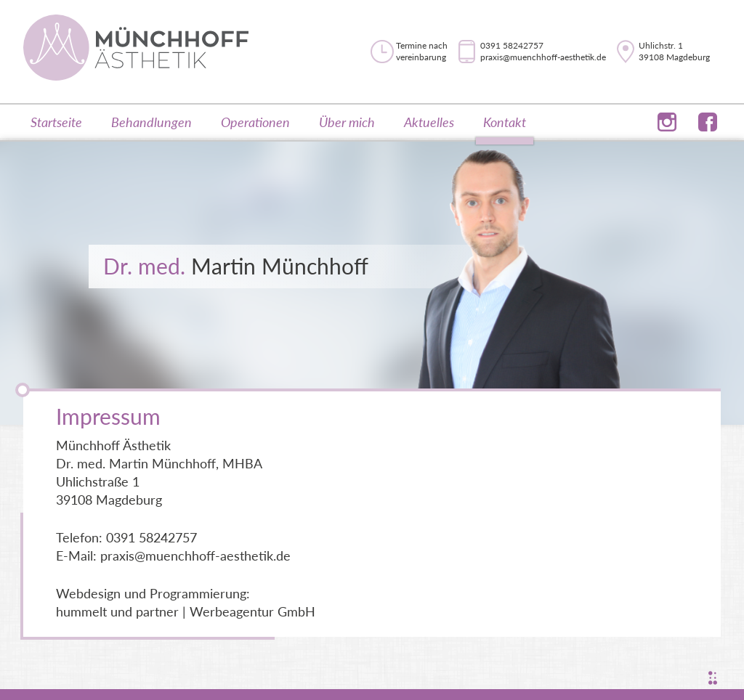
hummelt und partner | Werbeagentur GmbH (186, 611)
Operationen (255, 122)
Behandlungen (151, 122)
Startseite (56, 122)
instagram (667, 114)
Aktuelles (429, 122)
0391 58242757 (512, 45)
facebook (708, 114)
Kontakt (505, 122)
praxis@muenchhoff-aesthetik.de (543, 57)
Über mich (347, 122)
